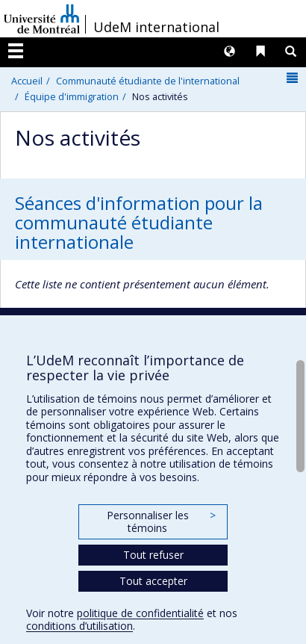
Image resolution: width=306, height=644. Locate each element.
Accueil (27, 81)
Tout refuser (153, 555)
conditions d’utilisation (79, 626)
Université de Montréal (42, 19)
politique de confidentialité (140, 613)
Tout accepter (153, 581)
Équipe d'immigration (72, 96)
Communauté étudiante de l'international (148, 81)
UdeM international (156, 27)
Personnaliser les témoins (161, 522)
